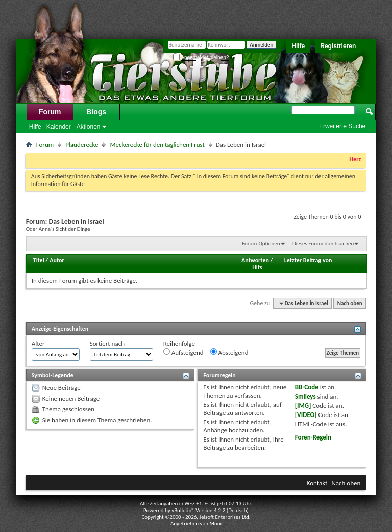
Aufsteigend (183, 352)
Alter (38, 344)
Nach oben (350, 303)
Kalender (59, 127)
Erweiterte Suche (342, 126)
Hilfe (298, 46)
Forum (50, 112)
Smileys (305, 396)
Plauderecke (82, 144)
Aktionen (89, 127)
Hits (257, 267)
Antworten (255, 260)
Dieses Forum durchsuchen (323, 244)
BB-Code (307, 387)
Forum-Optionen (261, 244)
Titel (39, 260)
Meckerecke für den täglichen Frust (157, 144)
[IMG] (303, 406)
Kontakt (317, 483)
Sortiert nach (107, 344)
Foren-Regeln (313, 437)
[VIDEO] (306, 415)
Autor (57, 260)
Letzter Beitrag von (308, 260)
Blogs (96, 112)
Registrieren (338, 46)
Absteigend (229, 352)
